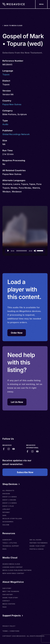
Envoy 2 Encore (9, 500)
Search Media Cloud (11, 564)
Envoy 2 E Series (10, 497)
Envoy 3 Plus (8, 506)
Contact (6, 601)
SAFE (4, 515)
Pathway (6, 512)
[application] (25, 251)
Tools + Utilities (10, 543)
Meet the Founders (11, 591)
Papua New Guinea (12, 104)
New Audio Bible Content (13, 573)
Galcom (6, 525)
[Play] (8, 251)
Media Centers (9, 604)
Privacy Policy (9, 626)
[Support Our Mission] (41, 4)
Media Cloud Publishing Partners (17, 570)
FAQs (4, 607)
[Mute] (35, 251)
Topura (6, 74)
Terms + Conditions (11, 631)
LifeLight (6, 509)
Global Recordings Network (16, 134)
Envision (6, 494)
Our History (8, 595)
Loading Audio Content (13, 567)
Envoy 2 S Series (10, 503)
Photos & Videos (37, 549)
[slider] (22, 251)
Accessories (8, 522)
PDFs (4, 549)
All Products (8, 491)
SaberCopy (7, 540)
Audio (5, 124)
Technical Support (11, 546)
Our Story (7, 588)
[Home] (14, 4)
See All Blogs (35, 540)
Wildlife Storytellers (12, 519)
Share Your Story (37, 546)
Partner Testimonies (39, 543)
